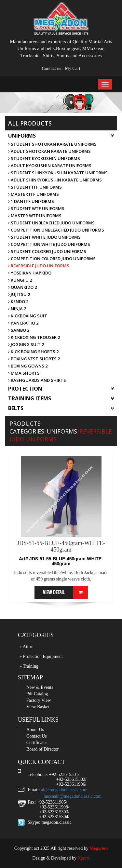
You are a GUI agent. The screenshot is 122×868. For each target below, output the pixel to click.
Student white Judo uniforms (44, 237)
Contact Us (37, 736)
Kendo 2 (18, 301)
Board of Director (43, 749)
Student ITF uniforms (35, 187)
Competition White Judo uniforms (49, 244)
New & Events (40, 687)
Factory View (39, 700)
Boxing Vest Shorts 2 (34, 359)
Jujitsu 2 (19, 294)
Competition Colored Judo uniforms (52, 259)
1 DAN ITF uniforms (31, 201)
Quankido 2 (22, 287)
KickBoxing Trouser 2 (34, 337)
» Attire (26, 647)
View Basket (38, 707)
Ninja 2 (17, 309)
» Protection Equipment (41, 656)
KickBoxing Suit (28, 316)
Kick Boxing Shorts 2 (33, 352)
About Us (35, 730)
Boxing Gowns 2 (28, 366)
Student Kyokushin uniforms (44, 158)
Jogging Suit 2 (26, 344)
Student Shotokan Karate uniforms (52, 144)
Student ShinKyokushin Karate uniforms (58, 173)
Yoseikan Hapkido (30, 273)
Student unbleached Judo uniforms (51, 223)
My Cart (72, 68)
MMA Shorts (24, 373)
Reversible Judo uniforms (39, 266)
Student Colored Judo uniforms (47, 251)
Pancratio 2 (23, 323)
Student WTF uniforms (36, 208)
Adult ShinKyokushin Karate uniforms (55, 180)
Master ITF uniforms (34, 194)
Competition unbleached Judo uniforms (56, 230)
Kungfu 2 (20, 280)
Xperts (83, 858)
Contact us (51, 68)
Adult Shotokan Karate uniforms (49, 151)
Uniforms (61, 136)
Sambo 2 (19, 330)
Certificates (37, 743)
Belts (61, 408)
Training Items (61, 398)
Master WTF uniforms (35, 216)
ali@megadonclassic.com (64, 790)
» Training (29, 666)
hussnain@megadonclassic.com (73, 796)
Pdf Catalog (37, 694)
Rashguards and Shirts (37, 380)
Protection (61, 389)
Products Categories (27, 427)
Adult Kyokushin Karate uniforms (50, 166)
